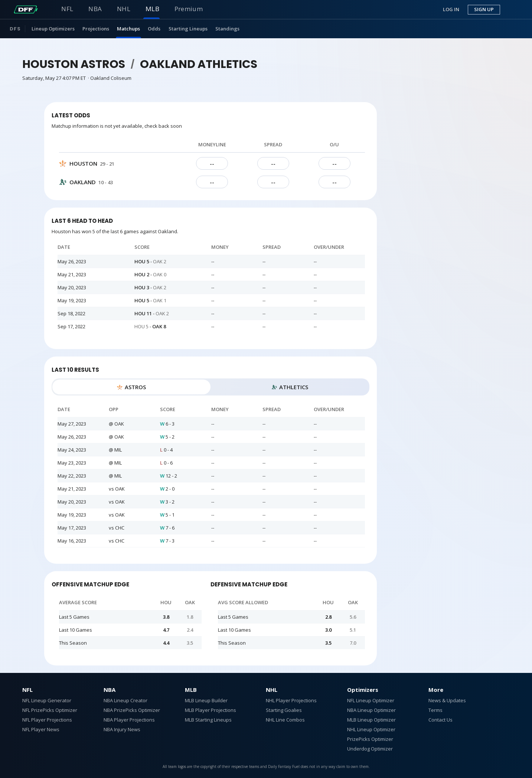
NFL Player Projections (47, 720)
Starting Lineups (188, 29)
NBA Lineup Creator (125, 700)
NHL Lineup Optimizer (371, 729)
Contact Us (440, 720)
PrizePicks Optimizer (370, 739)
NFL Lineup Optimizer (371, 700)
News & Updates (447, 700)
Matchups (128, 29)
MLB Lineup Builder (206, 700)
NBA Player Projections (129, 720)
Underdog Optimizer (370, 749)
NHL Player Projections (291, 700)
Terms (435, 710)
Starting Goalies (284, 710)
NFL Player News (41, 729)
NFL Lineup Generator (47, 700)
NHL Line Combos (285, 720)
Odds (154, 29)
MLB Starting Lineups (208, 720)
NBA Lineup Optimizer (371, 710)
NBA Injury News (122, 729)
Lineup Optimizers (53, 29)
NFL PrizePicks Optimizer (50, 710)
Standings (227, 29)
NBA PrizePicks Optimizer (132, 710)
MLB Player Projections (210, 710)
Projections (96, 29)
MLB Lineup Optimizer (371, 720)
